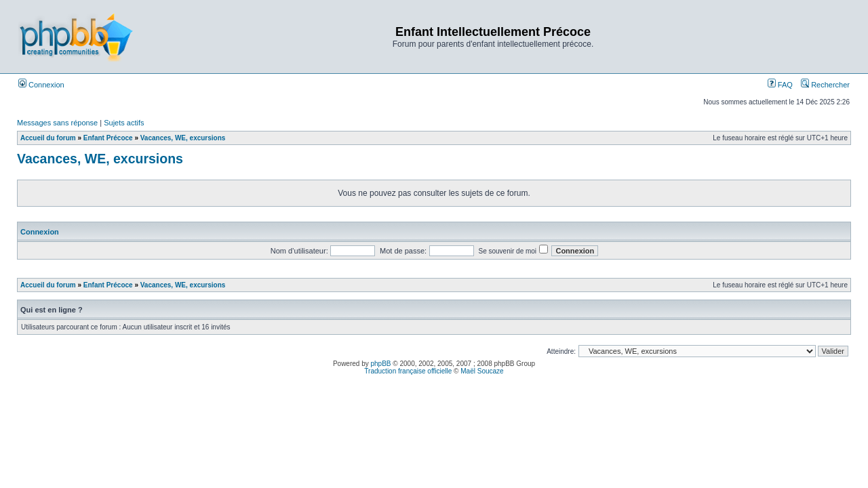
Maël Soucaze (482, 371)
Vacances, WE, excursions (183, 138)
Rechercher (825, 85)
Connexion (41, 85)
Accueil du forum (48, 138)
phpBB (381, 364)
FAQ (780, 85)
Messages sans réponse (57, 123)
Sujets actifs (124, 123)
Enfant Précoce (108, 138)
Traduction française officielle (408, 371)
